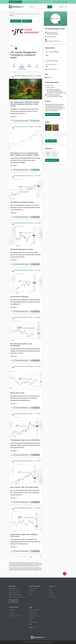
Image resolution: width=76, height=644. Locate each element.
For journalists (53, 597)
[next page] (41, 557)
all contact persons (52, 69)
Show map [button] (49, 77)
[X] (35, 627)
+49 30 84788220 (51, 37)
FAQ (30, 593)
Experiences (32, 591)
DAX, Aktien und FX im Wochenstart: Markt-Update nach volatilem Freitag (24, 154)
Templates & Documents (15, 616)
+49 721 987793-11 (16, 593)
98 (31, 557)
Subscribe (16, 21)
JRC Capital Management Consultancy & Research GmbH (29, 76)
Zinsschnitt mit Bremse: (19, 297)
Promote (51, 593)
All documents (52, 160)
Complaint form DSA (34, 616)
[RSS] (33, 627)
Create (51, 591)
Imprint (31, 620)
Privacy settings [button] (33, 614)
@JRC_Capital (50, 88)
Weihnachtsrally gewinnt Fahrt (22, 249)
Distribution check (33, 622)
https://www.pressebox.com (18, 597)
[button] (11, 121)
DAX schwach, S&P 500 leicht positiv (24, 487)
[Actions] (39, 21)
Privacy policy (32, 612)
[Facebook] (29, 627)
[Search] (50, 7)
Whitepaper (12, 610)
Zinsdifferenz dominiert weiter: (22, 202)
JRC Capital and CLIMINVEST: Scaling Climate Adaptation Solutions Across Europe (24, 104)
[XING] (37, 627)
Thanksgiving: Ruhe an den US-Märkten (25, 440)
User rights (32, 618)
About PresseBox (35, 586)
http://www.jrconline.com (53, 41)
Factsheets (12, 612)
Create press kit (53, 115)
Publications (12, 614)
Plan (50, 589)
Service (31, 595)
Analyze (51, 595)
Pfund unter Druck (17, 393)
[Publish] (65, 574)
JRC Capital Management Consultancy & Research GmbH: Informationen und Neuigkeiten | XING (56, 91)
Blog (10, 618)
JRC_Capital (50, 85)
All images (51, 141)
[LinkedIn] (31, 627)
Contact (27, 21)
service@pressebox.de (37, 570)
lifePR (30, 624)
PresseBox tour (15, 2)
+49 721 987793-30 (16, 591)
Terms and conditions (34, 610)
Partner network (33, 589)
